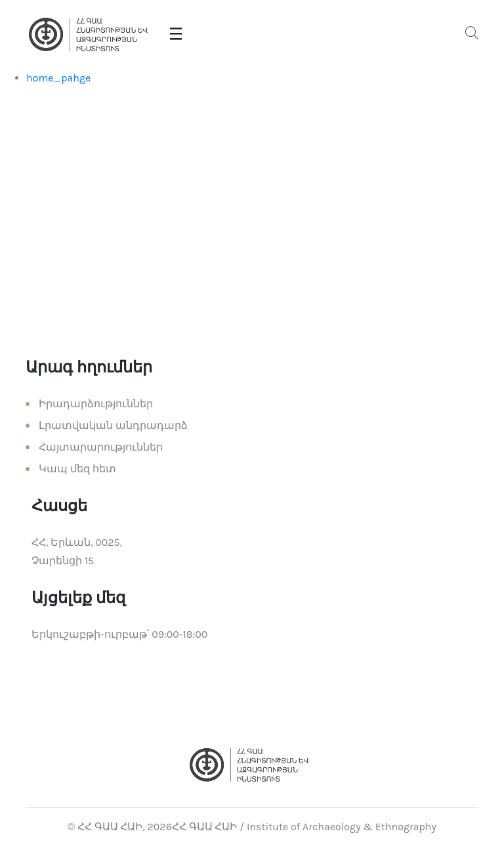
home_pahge (58, 78)
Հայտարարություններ (101, 447)
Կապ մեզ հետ (77, 469)
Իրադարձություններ (96, 404)
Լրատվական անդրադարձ (113, 425)
